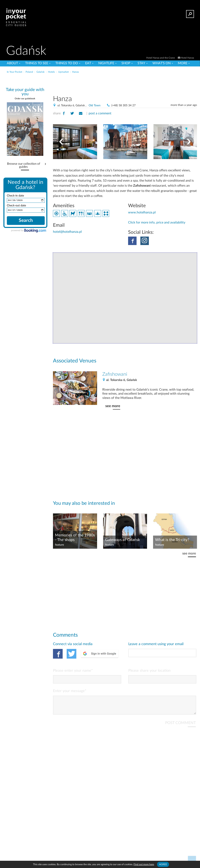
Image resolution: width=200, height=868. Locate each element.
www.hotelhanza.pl (142, 212)
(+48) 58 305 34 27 (123, 106)
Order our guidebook (25, 99)
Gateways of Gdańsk (123, 540)
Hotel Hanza (187, 58)
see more (113, 406)
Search (26, 221)
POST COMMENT (180, 726)
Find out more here (144, 864)
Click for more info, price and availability (157, 222)
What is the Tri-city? (172, 540)
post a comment (100, 113)
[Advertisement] (125, 83)
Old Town (95, 106)
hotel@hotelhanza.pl (67, 232)
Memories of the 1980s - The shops (75, 538)
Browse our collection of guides (24, 165)
